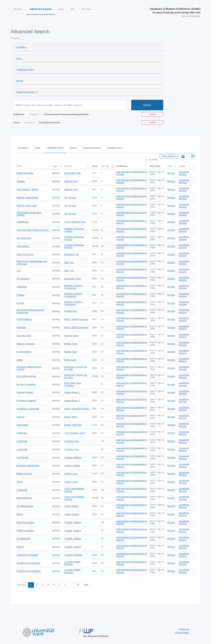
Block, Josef (70, 360)
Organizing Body (25, 92)
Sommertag (22, 425)
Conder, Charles (72, 466)
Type (55, 166)
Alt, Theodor (70, 198)
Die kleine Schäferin (26, 401)
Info (73, 9)
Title (19, 166)
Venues (73, 148)
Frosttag (20, 295)
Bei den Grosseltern (26, 384)
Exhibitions (23, 148)
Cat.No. (105, 166)
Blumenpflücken (24, 498)
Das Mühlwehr (24, 539)
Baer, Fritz (69, 263)
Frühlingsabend (24, 319)
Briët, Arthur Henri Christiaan (73, 384)
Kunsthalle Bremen (184, 173)
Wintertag (21, 327)
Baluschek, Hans (72, 279)
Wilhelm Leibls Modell (27, 198)
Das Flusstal (22, 458)
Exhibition (21, 47)
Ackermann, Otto (72, 173)
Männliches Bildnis (26, 522)
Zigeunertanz (23, 246)
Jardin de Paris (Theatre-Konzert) (33, 230)
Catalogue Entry (25, 70)
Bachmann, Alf (71, 254)
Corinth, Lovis (71, 474)
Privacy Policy (182, 633)
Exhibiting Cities (115, 148)
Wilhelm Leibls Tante (27, 206)
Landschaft (22, 441)
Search (147, 105)
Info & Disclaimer (191, 16)
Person (68, 166)
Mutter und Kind (24, 474)
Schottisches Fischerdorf (28, 563)
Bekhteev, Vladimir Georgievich (73, 287)
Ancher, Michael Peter (75, 222)
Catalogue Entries (55, 148)
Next (86, 585)
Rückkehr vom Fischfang (29, 571)
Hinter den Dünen (25, 254)
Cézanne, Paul (72, 441)
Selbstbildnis (23, 222)
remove (152, 114)
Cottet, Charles (71, 506)
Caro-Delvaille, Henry (75, 433)
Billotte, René (71, 344)
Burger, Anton (71, 417)
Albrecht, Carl (71, 181)
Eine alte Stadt (24, 336)
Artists (37, 148)
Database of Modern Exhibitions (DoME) (175, 11)
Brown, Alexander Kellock (77, 409)
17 (78, 585)
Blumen (20, 547)
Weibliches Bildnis (25, 531)
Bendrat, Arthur (71, 336)
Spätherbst (22, 287)
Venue (20, 81)
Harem (20, 482)
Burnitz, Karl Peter (73, 425)
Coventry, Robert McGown (72, 563)
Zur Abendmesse (25, 506)
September (22, 433)
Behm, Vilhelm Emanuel (76, 319)
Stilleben (21, 181)
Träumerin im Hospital (27, 555)
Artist (19, 59)
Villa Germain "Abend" (28, 189)
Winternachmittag (25, 173)
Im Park (20, 303)
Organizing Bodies (92, 148)
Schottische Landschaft (28, 409)
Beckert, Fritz (71, 311)
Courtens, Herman (73, 555)
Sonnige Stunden (25, 392)
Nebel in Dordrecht (26, 344)
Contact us (184, 629)
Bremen (171, 173)
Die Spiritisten (23, 279)
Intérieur (21, 417)
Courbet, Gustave (73, 522)
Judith (19, 360)
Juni (19, 271)
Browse (18, 9)
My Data (87, 9)
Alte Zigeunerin (24, 238)
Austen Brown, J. (72, 392)
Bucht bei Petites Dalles (28, 466)
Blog (61, 9)
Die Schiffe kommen (26, 376)
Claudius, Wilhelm (73, 458)
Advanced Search (41, 9)
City (170, 166)
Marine (20, 514)
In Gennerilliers (24, 352)
